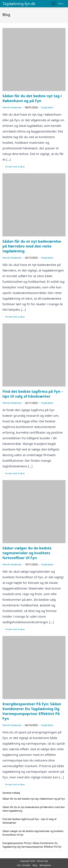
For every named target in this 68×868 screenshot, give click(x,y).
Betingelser (45, 865)
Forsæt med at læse (15, 167)
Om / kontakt (24, 865)
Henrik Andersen (12, 107)
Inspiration (47, 107)
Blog (35, 865)
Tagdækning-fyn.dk (19, 4)
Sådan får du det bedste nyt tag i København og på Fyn (34, 799)
